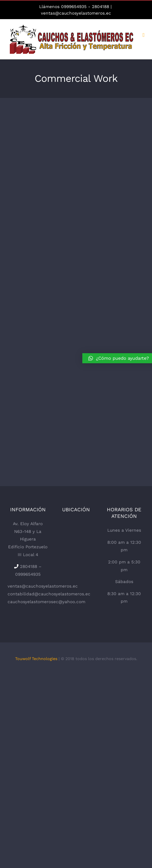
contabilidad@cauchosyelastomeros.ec (49, 594)
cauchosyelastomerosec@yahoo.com (46, 602)
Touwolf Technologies (36, 659)
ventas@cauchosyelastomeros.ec (76, 13)
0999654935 (74, 7)
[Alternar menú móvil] (143, 35)
